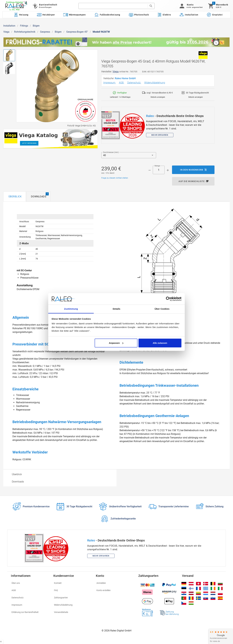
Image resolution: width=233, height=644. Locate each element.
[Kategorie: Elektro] (164, 15)
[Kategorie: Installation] (189, 15)
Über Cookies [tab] (162, 309)
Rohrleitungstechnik (25, 32)
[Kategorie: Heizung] (21, 15)
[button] (191, 6)
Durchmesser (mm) (111, 152)
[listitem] (30, 583)
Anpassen (116, 343)
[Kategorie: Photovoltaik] (139, 15)
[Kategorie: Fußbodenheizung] (107, 15)
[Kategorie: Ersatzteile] (216, 15)
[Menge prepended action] (150, 170)
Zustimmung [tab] (71, 309)
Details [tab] (116, 309)
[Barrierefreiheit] (45, 6)
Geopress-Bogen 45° (77, 32)
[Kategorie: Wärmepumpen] (75, 15)
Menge (157, 166)
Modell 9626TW (101, 32)
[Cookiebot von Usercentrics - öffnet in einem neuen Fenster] (168, 299)
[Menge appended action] (168, 170)
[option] (60, 474)
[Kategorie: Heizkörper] (46, 15)
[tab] (15, 197)
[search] (113, 6)
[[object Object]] (51, 139)
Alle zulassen (160, 343)
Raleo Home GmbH (126, 78)
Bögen (36, 26)
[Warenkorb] (218, 6)
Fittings (24, 26)
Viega (6, 32)
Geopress (45, 32)
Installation (9, 26)
